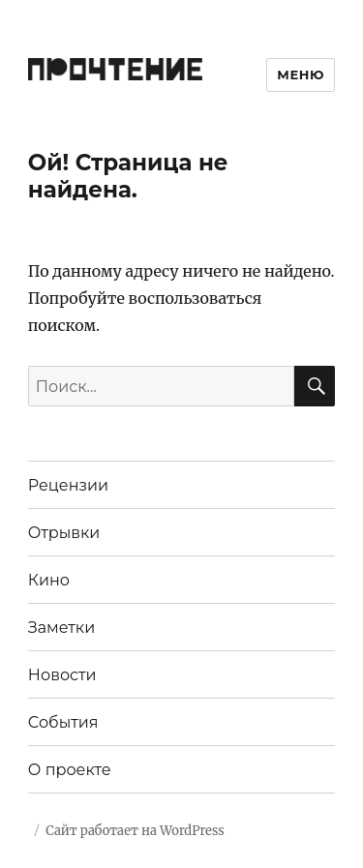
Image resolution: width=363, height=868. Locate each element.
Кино (49, 580)
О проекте (70, 770)
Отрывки (64, 533)
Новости (62, 675)
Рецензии (68, 485)
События (63, 722)
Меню (301, 75)
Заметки (61, 628)
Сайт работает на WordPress (135, 831)
